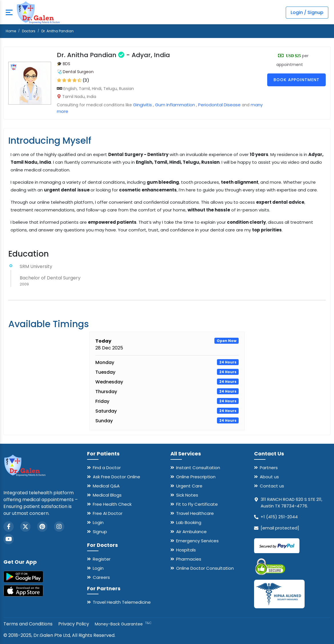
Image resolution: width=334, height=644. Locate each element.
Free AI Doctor (108, 513)
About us (269, 477)
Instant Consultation (198, 468)
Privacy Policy (74, 624)
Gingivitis (142, 105)
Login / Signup (307, 12)
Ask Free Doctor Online (116, 477)
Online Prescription (196, 477)
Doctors (29, 31)
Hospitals (186, 550)
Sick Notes (187, 495)
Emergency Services (197, 541)
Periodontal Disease (219, 105)
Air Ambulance (191, 532)
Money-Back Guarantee (123, 624)
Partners (269, 468)
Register (102, 559)
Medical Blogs (107, 495)
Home (11, 31)
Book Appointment (296, 80)
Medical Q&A (106, 486)
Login (98, 522)
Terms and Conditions (28, 624)
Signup (100, 532)
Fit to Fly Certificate (197, 504)
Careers (101, 577)
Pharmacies (189, 559)
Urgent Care (189, 486)
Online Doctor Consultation (205, 568)
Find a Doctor (107, 468)
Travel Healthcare (195, 513)
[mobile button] (9, 13)
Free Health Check (112, 504)
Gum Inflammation (175, 105)
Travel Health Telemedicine (122, 602)
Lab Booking (189, 522)
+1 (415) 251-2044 (279, 517)
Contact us (272, 486)
